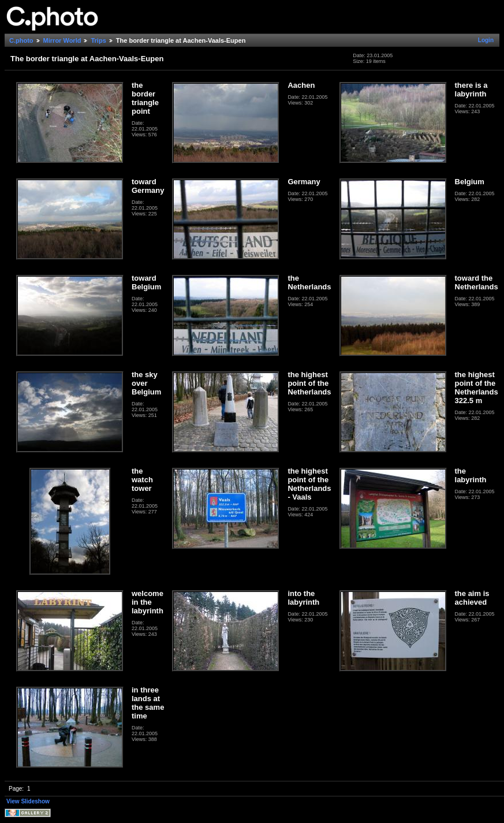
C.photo (21, 40)
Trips (98, 40)
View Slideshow (28, 801)
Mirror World (62, 40)
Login (486, 40)
